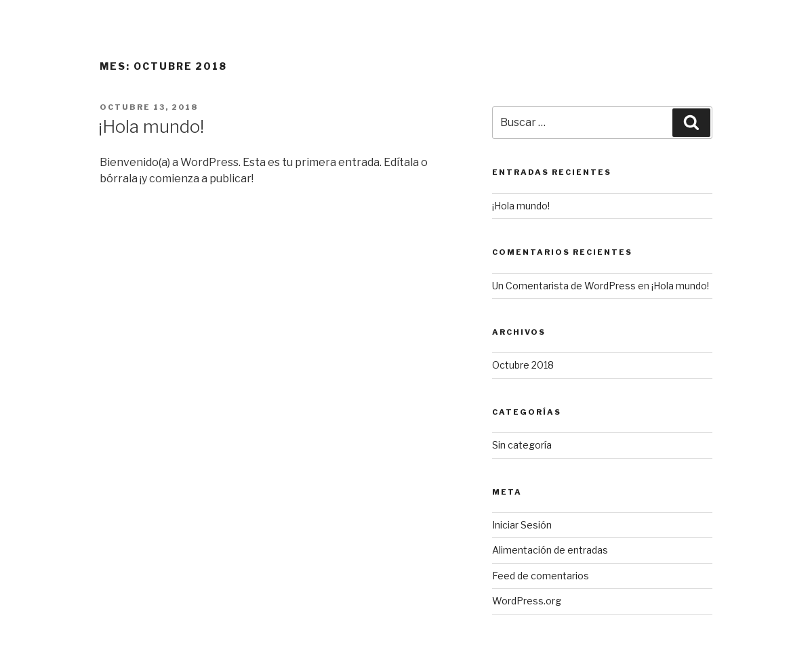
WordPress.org (527, 601)
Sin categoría (522, 445)
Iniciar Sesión (522, 525)
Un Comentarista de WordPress (564, 286)
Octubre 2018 (523, 365)
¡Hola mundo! (151, 126)
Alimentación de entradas (550, 550)
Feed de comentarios (541, 576)
